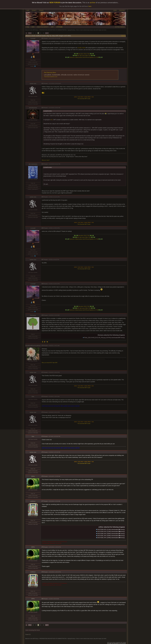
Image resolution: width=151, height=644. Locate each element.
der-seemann (33, 164)
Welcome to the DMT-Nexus (32, 30)
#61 (42, 38)
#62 (42, 83)
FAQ (28, 27)
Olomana (33, 315)
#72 (42, 397)
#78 (42, 547)
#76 (42, 476)
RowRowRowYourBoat (33, 346)
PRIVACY (34, 10)
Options (123, 36)
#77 (42, 501)
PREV (30, 33)
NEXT (47, 33)
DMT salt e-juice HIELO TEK (84, 56)
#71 (42, 372)
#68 (42, 284)
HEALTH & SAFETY (43, 27)
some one (33, 84)
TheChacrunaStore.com (51, 77)
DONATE (41, 10)
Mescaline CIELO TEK (84, 54)
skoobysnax (33, 108)
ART (52, 27)
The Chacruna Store (50, 73)
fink (33, 397)
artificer (33, 501)
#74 (42, 436)
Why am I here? (46, 160)
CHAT (28, 10)
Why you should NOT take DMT (50, 363)
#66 (42, 228)
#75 (42, 452)
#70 (42, 346)
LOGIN (115, 10)
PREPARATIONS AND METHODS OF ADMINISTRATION (53, 30)
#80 (42, 599)
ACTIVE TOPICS (120, 27)
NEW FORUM (55, 3)
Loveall (33, 38)
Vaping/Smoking (71, 30)
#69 (42, 315)
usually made (81, 48)
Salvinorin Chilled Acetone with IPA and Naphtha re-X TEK (84, 57)
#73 (42, 412)
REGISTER (122, 10)
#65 (42, 197)
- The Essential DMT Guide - (84, 99)
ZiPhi (33, 476)
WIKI (33, 27)
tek (52, 120)
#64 (42, 164)
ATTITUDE (59, 27)
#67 (42, 260)
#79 (42, 572)
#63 (42, 108)
